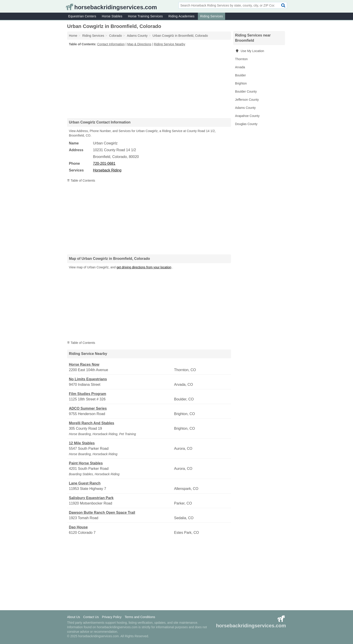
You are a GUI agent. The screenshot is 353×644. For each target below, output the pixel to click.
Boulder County (246, 91)
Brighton (241, 83)
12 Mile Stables (82, 443)
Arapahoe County (247, 116)
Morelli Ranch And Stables (92, 423)
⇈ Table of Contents (81, 180)
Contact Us (91, 617)
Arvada (240, 67)
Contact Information (111, 44)
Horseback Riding (107, 170)
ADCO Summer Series (88, 408)
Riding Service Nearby (169, 44)
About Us (74, 617)
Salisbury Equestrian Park (91, 498)
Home (73, 36)
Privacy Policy (112, 617)
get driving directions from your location (144, 267)
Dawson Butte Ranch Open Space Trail (102, 513)
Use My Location (250, 51)
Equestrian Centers (82, 16)
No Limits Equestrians (88, 379)
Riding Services (212, 16)
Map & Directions (139, 44)
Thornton (241, 59)
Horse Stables (112, 16)
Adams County (245, 108)
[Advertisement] (149, 82)
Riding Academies (181, 16)
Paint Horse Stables (86, 463)
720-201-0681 (104, 163)
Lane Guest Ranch (85, 483)
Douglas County (246, 124)
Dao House (78, 527)
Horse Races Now (84, 364)
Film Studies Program (87, 394)
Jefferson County (247, 100)
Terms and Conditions (140, 617)
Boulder (240, 75)
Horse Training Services (145, 16)
